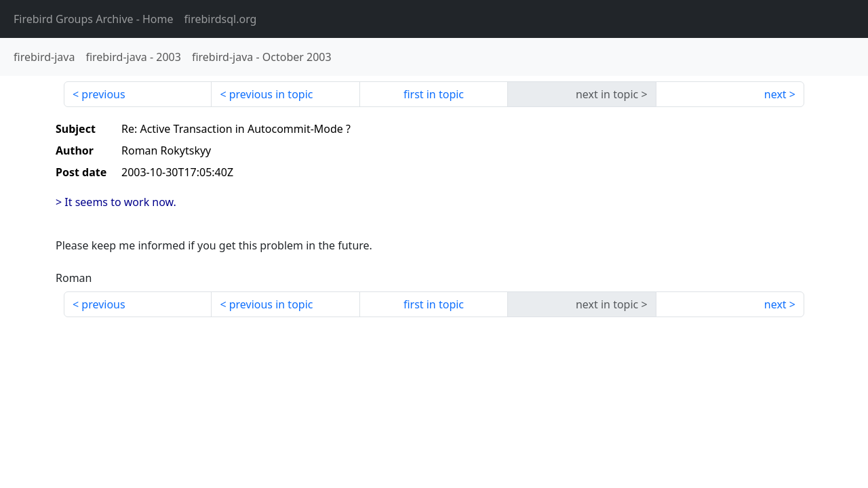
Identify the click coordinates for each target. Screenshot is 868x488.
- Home (94, 19)
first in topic (434, 94)
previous (103, 94)
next (775, 94)
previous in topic (271, 94)
